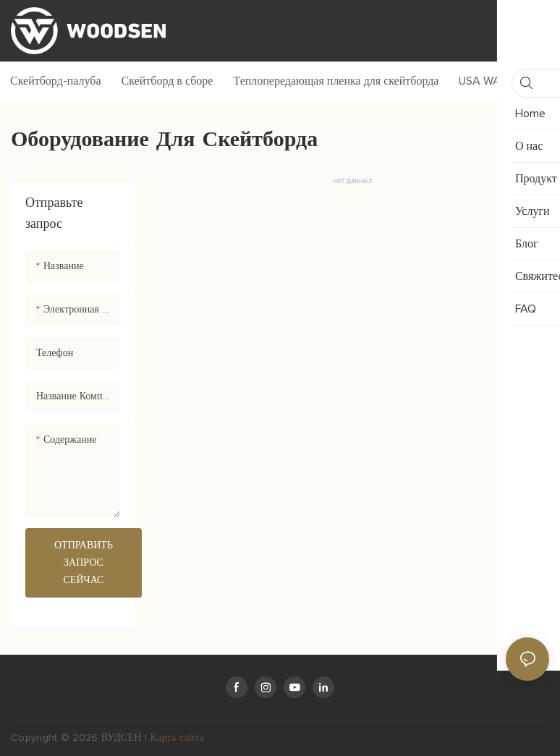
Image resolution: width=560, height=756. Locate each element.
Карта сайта (177, 738)
